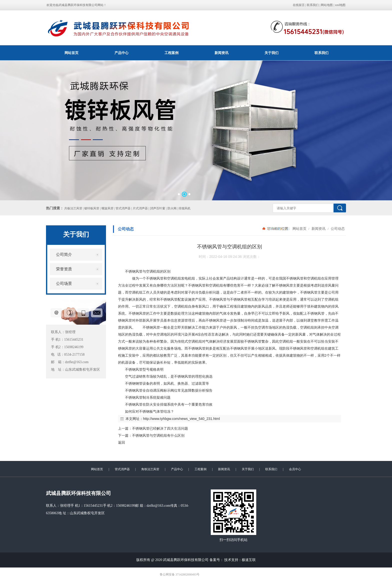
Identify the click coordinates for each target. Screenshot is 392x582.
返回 (121, 442)
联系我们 (313, 5)
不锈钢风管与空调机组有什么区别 (158, 435)
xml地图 (340, 5)
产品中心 (121, 53)
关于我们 (271, 53)
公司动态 (337, 229)
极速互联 (249, 560)
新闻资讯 (221, 53)
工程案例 (171, 53)
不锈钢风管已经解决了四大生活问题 (160, 428)
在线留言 (299, 5)
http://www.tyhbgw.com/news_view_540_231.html (181, 419)
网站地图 (327, 5)
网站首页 (71, 53)
